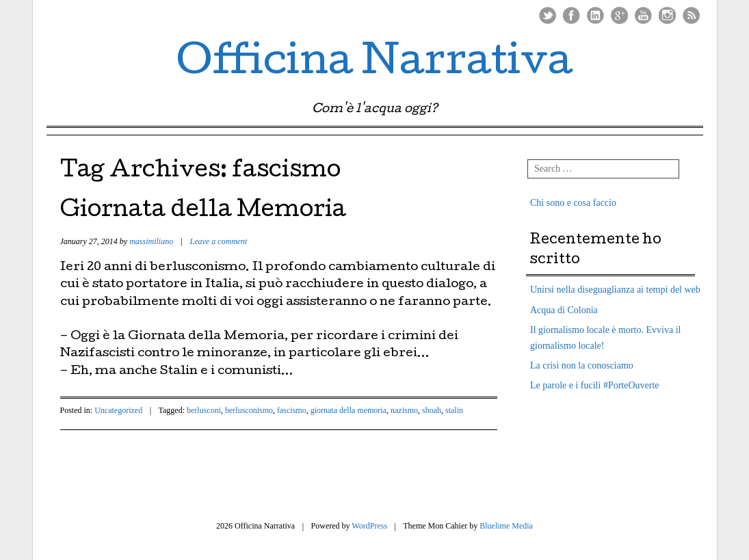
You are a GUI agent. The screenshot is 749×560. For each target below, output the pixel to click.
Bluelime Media (506, 526)
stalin (454, 410)
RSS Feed (691, 15)
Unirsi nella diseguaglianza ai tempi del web (615, 290)
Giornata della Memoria (203, 212)
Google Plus (619, 15)
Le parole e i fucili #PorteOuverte (595, 385)
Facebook (571, 15)
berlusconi (204, 410)
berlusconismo (249, 410)
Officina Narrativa (374, 64)
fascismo (292, 410)
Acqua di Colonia (564, 310)
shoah (432, 410)
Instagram (667, 15)
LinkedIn (595, 15)
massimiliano (151, 241)
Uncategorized (118, 410)
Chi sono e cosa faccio (573, 203)
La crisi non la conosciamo (582, 365)
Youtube (643, 15)
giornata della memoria (349, 410)
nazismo (404, 410)
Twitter (548, 15)
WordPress (369, 526)
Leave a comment (218, 241)
